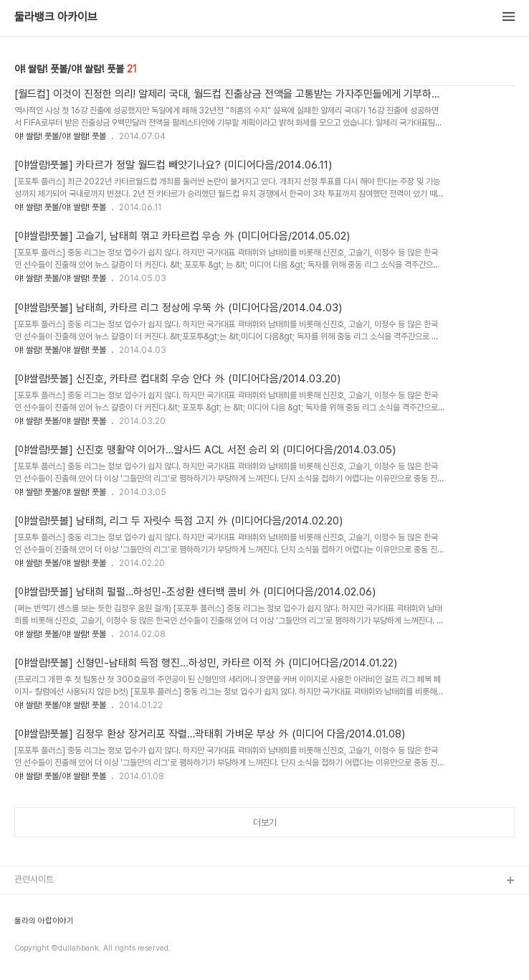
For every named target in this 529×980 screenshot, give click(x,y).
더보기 (265, 823)
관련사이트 (34, 879)
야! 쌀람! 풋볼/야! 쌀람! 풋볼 (60, 136)
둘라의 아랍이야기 (44, 921)
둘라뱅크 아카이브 (56, 17)
